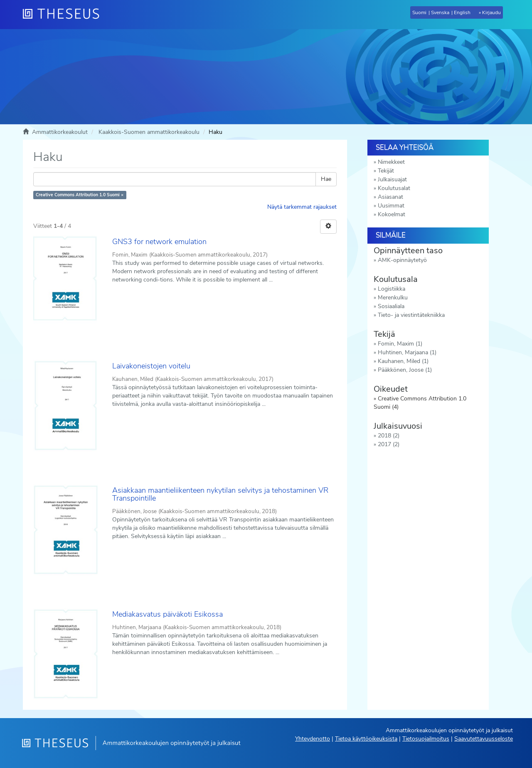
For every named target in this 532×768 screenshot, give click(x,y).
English (462, 12)
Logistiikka (392, 289)
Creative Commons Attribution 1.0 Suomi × (80, 195)
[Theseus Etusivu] (64, 15)
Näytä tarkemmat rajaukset (302, 207)
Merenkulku (393, 298)
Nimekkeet (391, 162)
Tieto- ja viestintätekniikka (411, 315)
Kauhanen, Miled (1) (403, 361)
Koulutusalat (394, 188)
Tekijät (386, 171)
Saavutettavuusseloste (484, 739)
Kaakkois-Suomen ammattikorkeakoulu (149, 132)
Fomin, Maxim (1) (400, 344)
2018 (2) (389, 436)
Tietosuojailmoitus (426, 739)
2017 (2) (389, 444)
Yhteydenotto (313, 739)
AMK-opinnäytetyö (402, 260)
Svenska (440, 12)
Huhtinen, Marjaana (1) (407, 352)
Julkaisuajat (392, 179)
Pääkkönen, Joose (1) (405, 370)
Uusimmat (391, 206)
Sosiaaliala (391, 306)
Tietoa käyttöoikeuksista (366, 739)
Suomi (419, 12)
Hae (326, 179)
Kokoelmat (392, 214)
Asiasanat (390, 197)
